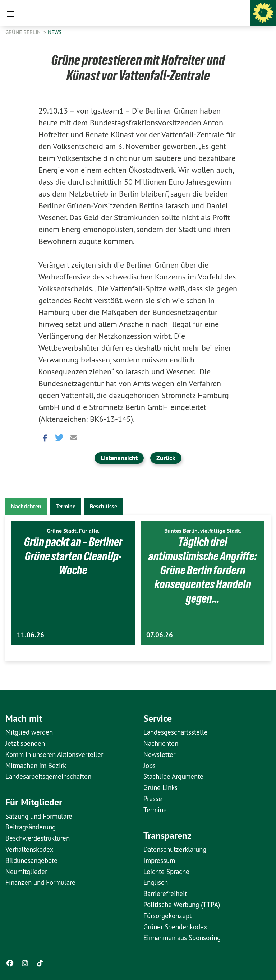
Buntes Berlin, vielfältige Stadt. (203, 531)
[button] (44, 437)
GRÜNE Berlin (24, 32)
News (55, 32)
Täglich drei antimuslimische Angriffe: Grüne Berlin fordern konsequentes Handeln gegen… (203, 570)
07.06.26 (160, 635)
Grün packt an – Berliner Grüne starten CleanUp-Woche (73, 556)
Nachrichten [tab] (26, 506)
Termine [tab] (66, 506)
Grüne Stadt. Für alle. (73, 531)
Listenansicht (119, 458)
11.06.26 (31, 635)
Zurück (166, 458)
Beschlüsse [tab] (103, 506)
